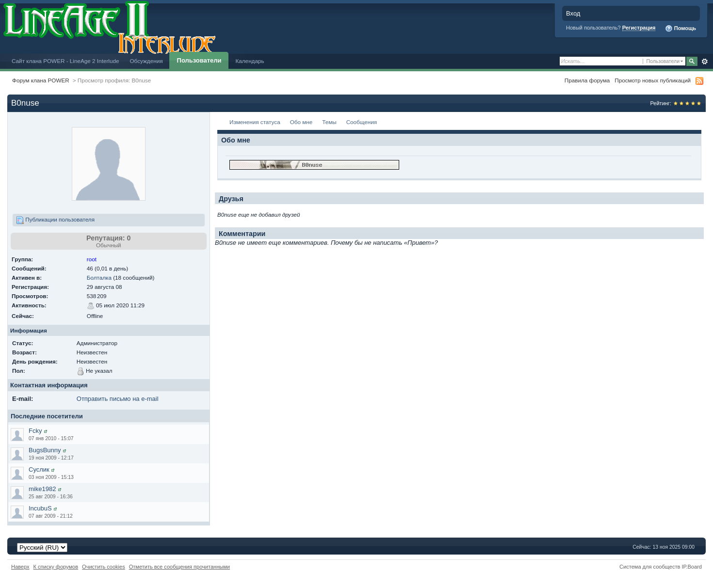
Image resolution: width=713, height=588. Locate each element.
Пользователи (199, 60)
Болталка (99, 278)
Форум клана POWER (41, 80)
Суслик (39, 469)
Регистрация (639, 28)
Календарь (250, 61)
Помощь (681, 29)
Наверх (20, 567)
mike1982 (42, 489)
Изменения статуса (255, 122)
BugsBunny (45, 450)
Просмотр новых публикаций (653, 80)
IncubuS (40, 508)
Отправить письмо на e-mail (118, 399)
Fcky (35, 431)
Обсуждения (146, 61)
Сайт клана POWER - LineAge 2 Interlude (65, 61)
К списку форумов (56, 567)
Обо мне (301, 122)
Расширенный (705, 62)
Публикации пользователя (55, 220)
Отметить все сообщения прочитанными (179, 567)
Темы (329, 122)
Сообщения (362, 122)
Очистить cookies (104, 567)
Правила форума (587, 80)
